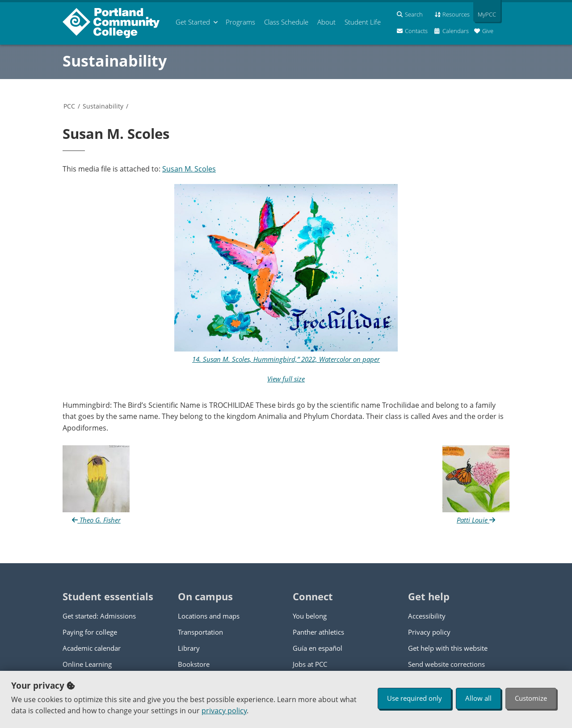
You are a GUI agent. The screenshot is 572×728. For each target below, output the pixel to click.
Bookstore (194, 664)
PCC (69, 106)
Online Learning (87, 664)
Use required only (414, 698)
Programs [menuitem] (240, 22)
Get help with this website (448, 648)
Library (189, 648)
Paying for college (90, 632)
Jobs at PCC (310, 664)
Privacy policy (429, 632)
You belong (310, 616)
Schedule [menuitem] (286, 22)
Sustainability (115, 61)
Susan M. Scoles (189, 169)
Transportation (200, 632)
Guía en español (318, 648)
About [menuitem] (326, 22)
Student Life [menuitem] (363, 22)
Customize (531, 698)
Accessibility (427, 616)
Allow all (478, 698)
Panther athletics (318, 632)
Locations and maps (209, 616)
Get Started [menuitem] (193, 22)
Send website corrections (446, 664)
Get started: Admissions (99, 616)
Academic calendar (92, 648)
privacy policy (224, 711)
